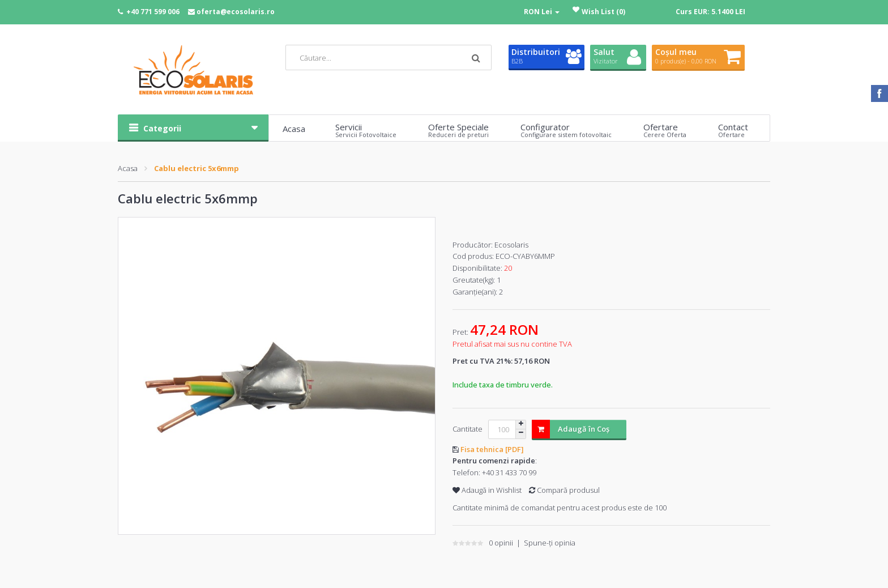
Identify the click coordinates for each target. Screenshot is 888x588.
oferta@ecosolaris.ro (236, 12)
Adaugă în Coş (571, 429)
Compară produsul (564, 490)
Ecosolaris (511, 245)
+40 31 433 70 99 (509, 472)
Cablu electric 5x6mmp (197, 168)
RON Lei (542, 12)
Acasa (128, 168)
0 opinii (501, 543)
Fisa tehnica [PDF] (492, 449)
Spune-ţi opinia (550, 543)
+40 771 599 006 (153, 12)
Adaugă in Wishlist (487, 490)
